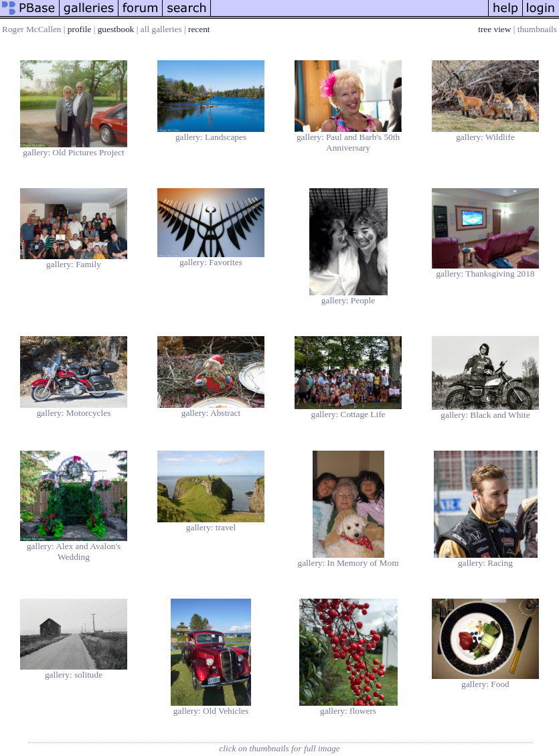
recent (199, 29)
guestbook (116, 29)
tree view (494, 29)
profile (80, 29)
